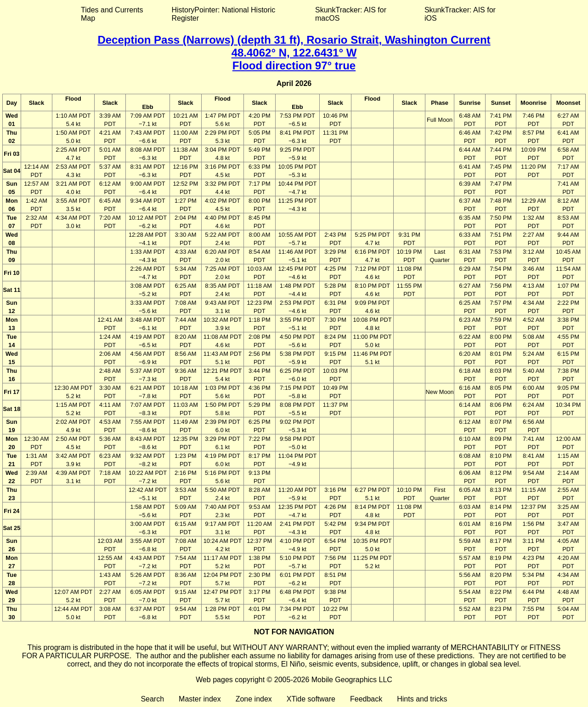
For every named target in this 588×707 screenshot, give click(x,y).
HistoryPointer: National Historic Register (224, 14)
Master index (200, 699)
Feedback (366, 699)
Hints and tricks (422, 699)
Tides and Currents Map (112, 14)
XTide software (311, 699)
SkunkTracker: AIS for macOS (351, 14)
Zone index (254, 699)
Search (152, 699)
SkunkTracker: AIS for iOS (460, 14)
